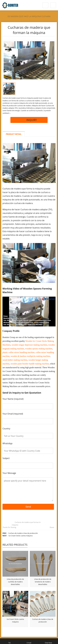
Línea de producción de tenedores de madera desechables (43, 582)
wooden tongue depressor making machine (29, 345)
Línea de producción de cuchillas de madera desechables (15, 582)
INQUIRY (29, 120)
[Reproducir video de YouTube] (29, 312)
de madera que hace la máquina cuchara (29, 16)
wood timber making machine (15, 360)
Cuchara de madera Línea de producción (23, 533)
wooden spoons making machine (39, 349)
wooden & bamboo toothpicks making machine (30, 356)
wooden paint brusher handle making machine (30, 364)
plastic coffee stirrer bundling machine (19, 352)
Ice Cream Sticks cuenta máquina (20, 536)
